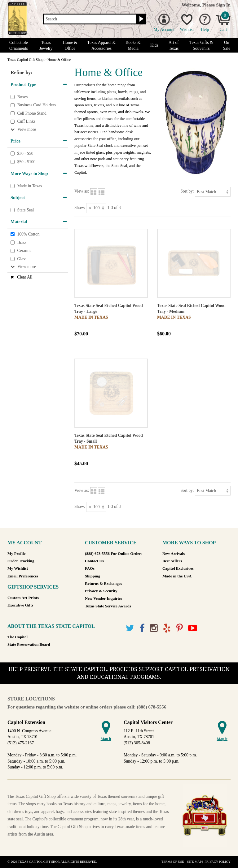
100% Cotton (28, 234)
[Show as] (96, 208)
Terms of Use (173, 862)
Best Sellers (172, 561)
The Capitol (18, 637)
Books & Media (133, 45)
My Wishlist (18, 568)
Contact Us (94, 561)
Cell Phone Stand (32, 113)
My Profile (16, 554)
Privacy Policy (218, 862)
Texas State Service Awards (108, 606)
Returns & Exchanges (103, 584)
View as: (82, 191)
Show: (80, 208)
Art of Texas (174, 45)
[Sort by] (213, 192)
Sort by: (187, 191)
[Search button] (141, 19)
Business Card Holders (36, 105)
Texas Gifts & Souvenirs (201, 45)
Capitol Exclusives (178, 568)
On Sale (227, 45)
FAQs (90, 568)
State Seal (25, 210)
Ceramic (24, 251)
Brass (22, 243)
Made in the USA (177, 576)
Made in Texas (29, 186)
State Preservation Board (29, 645)
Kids (154, 45)
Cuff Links (26, 122)
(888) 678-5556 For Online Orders (114, 554)
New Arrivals (174, 554)
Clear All (25, 277)
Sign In (223, 5)
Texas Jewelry (46, 45)
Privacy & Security (101, 591)
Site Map (194, 862)
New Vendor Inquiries (104, 598)
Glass (22, 259)
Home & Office (70, 45)
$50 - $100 (26, 162)
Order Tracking (21, 561)
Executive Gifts (20, 605)
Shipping (93, 576)
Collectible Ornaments (19, 45)
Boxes (22, 97)
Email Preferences (23, 576)
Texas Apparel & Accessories (102, 45)
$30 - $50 (25, 153)
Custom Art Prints (23, 598)
